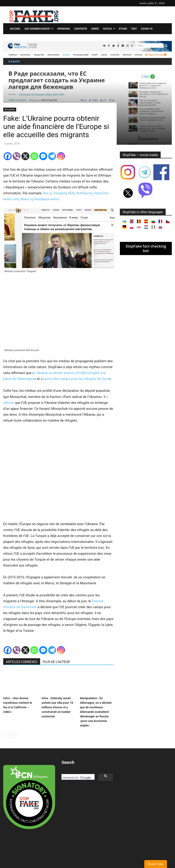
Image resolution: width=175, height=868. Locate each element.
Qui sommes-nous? (39, 29)
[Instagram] (61, 156)
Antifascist (84, 193)
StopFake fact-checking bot (146, 248)
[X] (25, 156)
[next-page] (13, 735)
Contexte (81, 29)
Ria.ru (47, 193)
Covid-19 (147, 29)
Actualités (10, 109)
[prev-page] (6, 735)
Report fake (156, 864)
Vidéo (95, 29)
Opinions (64, 29)
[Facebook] (8, 156)
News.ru (27, 199)
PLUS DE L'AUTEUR (56, 662)
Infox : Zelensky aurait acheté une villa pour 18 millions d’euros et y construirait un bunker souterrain (57, 707)
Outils (109, 29)
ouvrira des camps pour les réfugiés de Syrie (76, 379)
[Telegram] (52, 156)
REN (71, 193)
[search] (78, 778)
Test (134, 29)
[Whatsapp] (34, 156)
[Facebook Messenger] (43, 156)
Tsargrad (60, 193)
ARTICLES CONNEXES (22, 662)
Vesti (98, 193)
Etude (123, 29)
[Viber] (17, 156)
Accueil (15, 29)
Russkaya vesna (47, 199)
